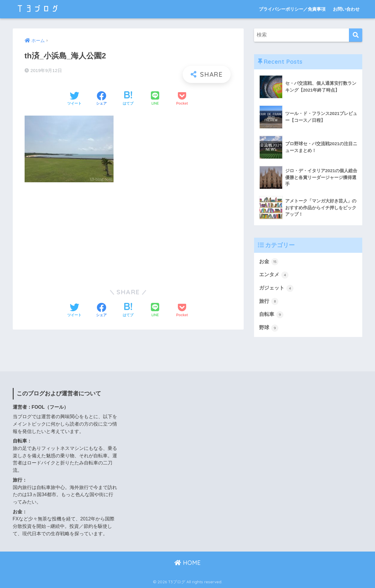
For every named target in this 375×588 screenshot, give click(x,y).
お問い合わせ (346, 9)
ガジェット (276, 288)
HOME (187, 563)
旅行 (269, 301)
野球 (269, 328)
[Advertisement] (128, 231)
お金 (269, 262)
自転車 (271, 315)
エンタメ (274, 275)
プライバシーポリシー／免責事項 (292, 9)
